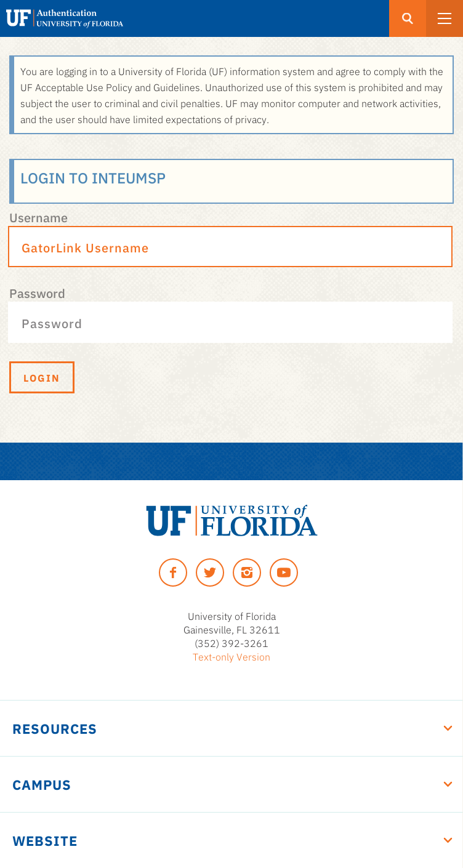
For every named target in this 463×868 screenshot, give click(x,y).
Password (37, 292)
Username (38, 217)
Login (42, 377)
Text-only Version (231, 656)
